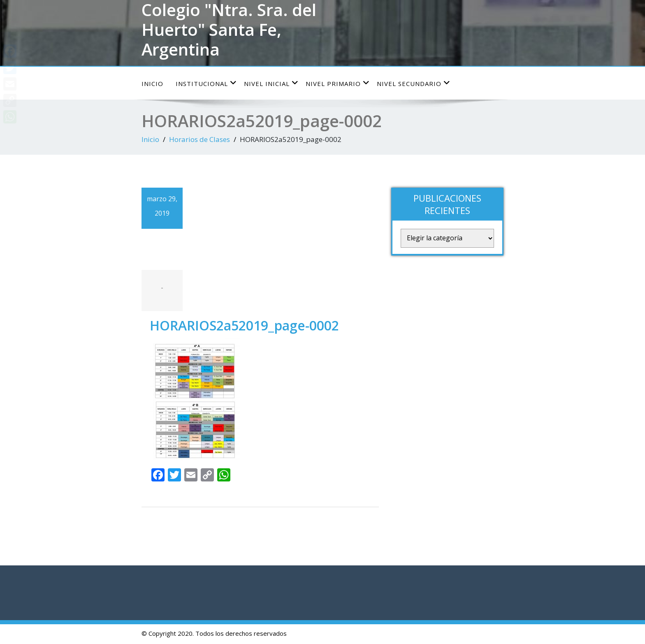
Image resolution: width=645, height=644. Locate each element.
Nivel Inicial (271, 83)
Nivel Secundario (414, 83)
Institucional (206, 83)
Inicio (152, 84)
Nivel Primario (338, 83)
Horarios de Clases (200, 139)
